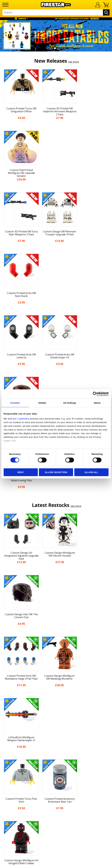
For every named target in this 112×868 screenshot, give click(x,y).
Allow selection (56, 472)
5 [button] (57, 48)
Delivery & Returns (56, 720)
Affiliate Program (56, 785)
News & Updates (56, 709)
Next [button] (109, 36)
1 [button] (47, 48)
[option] (56, 36)
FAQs (56, 765)
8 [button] (65, 48)
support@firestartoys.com (56, 770)
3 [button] (52, 48)
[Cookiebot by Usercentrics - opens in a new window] (95, 394)
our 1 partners (21, 418)
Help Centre (56, 760)
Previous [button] (3, 36)
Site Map (56, 749)
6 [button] (60, 48)
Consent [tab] (15, 403)
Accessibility (56, 737)
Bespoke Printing (56, 775)
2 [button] (50, 48)
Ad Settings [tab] (70, 403)
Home (56, 692)
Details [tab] (42, 403)
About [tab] (97, 403)
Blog (56, 715)
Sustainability (56, 743)
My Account (56, 698)
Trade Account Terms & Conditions (56, 780)
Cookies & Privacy (56, 732)
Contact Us (56, 755)
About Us (56, 703)
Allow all (91, 472)
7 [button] (62, 48)
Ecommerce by (56, 864)
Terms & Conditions (56, 726)
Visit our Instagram (56, 802)
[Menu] (5, 5)
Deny (21, 472)
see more (74, 62)
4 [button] (55, 48)
